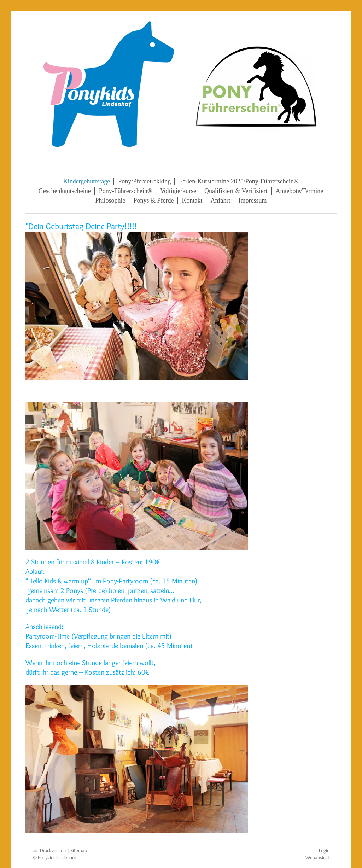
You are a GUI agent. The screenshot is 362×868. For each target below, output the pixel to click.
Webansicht (317, 857)
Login (324, 850)
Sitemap (79, 850)
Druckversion (50, 850)
